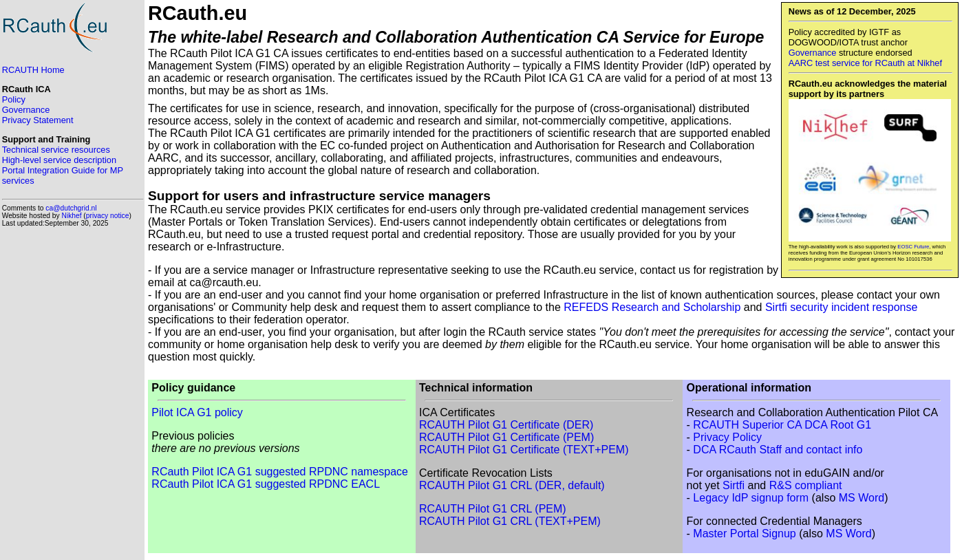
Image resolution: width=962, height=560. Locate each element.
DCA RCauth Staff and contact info (778, 450)
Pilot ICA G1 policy (197, 412)
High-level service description (59, 160)
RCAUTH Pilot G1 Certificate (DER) (506, 425)
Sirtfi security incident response (841, 307)
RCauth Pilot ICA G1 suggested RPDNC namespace (280, 472)
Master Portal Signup (744, 534)
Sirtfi (734, 485)
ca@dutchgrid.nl (71, 208)
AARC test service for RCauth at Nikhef (865, 63)
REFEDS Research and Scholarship (652, 307)
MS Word (862, 498)
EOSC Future (913, 247)
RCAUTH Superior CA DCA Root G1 (782, 425)
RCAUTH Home (33, 70)
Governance (813, 53)
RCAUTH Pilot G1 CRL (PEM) (493, 509)
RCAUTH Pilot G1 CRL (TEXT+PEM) (510, 521)
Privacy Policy (727, 437)
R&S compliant (806, 485)
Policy (14, 99)
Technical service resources (56, 150)
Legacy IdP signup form (751, 498)
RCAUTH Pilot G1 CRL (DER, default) (512, 485)
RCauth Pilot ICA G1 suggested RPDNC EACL (266, 484)
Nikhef (72, 216)
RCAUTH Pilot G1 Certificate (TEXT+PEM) (524, 450)
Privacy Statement (38, 120)
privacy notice (108, 216)
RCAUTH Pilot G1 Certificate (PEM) (506, 437)
